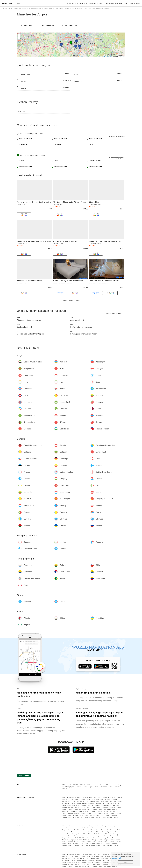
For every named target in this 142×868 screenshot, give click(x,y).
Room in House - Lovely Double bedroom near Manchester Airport (46, 202)
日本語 (64, 785)
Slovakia (77, 813)
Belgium (84, 805)
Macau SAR (72, 801)
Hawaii (69, 815)
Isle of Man (82, 809)
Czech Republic (107, 805)
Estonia (71, 807)
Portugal (106, 811)
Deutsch (85, 787)
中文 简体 (82, 785)
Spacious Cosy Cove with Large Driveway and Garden (113, 241)
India (68, 800)
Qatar (98, 801)
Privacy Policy (117, 858)
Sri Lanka (107, 800)
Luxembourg (102, 809)
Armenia (78, 798)
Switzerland (98, 805)
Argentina (75, 815)
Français (79, 787)
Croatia (70, 809)
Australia (87, 817)
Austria (64, 805)
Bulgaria (90, 805)
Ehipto (104, 817)
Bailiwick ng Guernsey (109, 807)
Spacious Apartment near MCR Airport (34, 241)
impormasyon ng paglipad (113, 3)
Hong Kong (111, 798)
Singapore (113, 801)
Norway (94, 811)
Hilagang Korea (101, 803)
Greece (119, 807)
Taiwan (79, 803)
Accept (126, 862)
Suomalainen (105, 787)
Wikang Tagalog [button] (135, 3)
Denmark (64, 807)
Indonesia (119, 798)
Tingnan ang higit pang (117, 136)
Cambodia (83, 800)
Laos (102, 800)
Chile (86, 815)
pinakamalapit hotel (69, 25)
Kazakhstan (95, 800)
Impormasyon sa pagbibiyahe (77, 3)
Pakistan (92, 801)
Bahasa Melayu (100, 785)
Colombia (92, 815)
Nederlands (65, 789)
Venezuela (76, 817)
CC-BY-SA (122, 56)
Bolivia (82, 815)
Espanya (77, 807)
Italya (89, 809)
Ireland (76, 809)
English (69, 785)
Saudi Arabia (105, 801)
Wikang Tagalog (70, 787)
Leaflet (99, 56)
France (89, 807)
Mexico (106, 813)
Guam (93, 817)
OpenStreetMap (108, 56)
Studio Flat (94, 202)
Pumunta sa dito (48, 25)
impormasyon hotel (96, 3)
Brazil (70, 817)
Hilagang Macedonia (76, 811)
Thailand (120, 801)
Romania (112, 811)
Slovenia (70, 813)
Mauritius (110, 817)
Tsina (99, 798)
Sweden (64, 813)
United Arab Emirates (68, 798)
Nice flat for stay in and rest (29, 281)
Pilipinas (86, 801)
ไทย (93, 785)
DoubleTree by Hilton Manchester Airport (71, 281)
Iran (72, 800)
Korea (89, 800)
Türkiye (73, 803)
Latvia (109, 809)
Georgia (104, 798)
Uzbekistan (92, 803)
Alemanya (116, 805)
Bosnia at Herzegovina (74, 805)
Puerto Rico (100, 815)
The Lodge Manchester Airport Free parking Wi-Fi (75, 202)
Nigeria (116, 817)
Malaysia (79, 801)
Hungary (64, 809)
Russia (95, 813)
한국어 (88, 785)
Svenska (117, 787)
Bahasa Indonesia (111, 785)
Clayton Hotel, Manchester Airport (104, 281)
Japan (76, 800)
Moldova (115, 809)
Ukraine (89, 813)
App (126, 3)
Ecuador (107, 815)
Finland (83, 807)
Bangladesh (93, 798)
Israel (63, 800)
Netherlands (87, 811)
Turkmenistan (65, 803)
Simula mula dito (27, 25)
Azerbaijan (85, 798)
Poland (100, 811)
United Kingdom (97, 807)
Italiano (97, 787)
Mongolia (64, 801)
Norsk (112, 787)
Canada (100, 813)
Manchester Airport (33, 14)
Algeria (98, 817)
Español (91, 787)
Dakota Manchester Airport (65, 241)
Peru (82, 817)
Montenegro (65, 811)
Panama (112, 813)
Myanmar (114, 800)
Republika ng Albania (113, 803)
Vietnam (85, 803)
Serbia (118, 811)
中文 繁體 (75, 785)
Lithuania (95, 809)
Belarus (83, 813)
